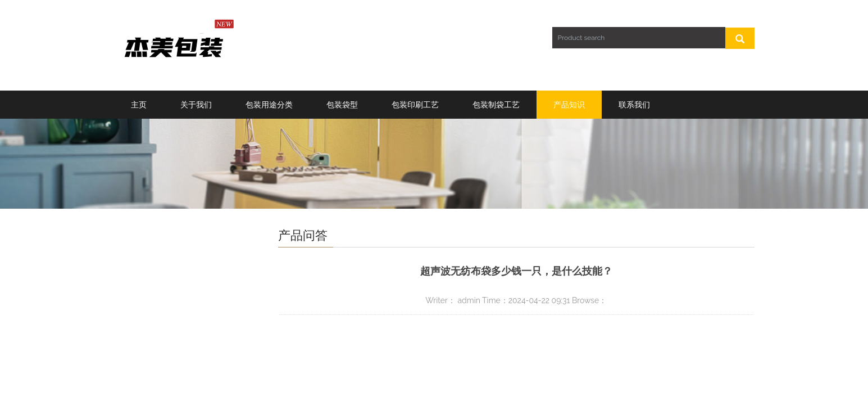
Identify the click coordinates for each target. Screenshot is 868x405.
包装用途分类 (269, 105)
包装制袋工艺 (496, 105)
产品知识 (569, 105)
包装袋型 (342, 105)
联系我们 (634, 105)
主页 (139, 105)
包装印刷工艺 (415, 105)
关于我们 (196, 105)
